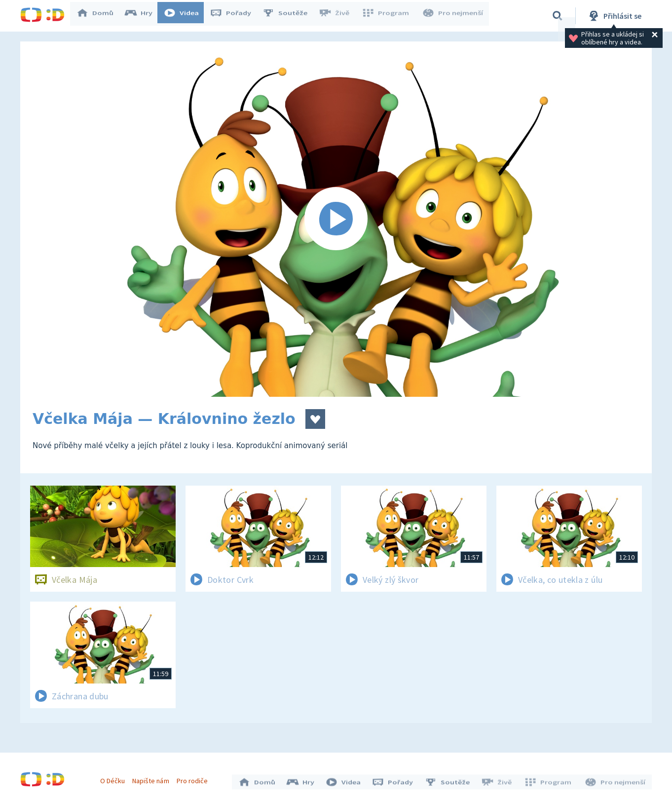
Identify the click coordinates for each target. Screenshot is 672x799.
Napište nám (153, 778)
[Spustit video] (336, 219)
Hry (143, 16)
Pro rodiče (195, 778)
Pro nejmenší (453, 16)
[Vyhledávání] (558, 16)
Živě (338, 16)
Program (388, 16)
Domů (100, 16)
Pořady (235, 16)
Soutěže (290, 16)
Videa (186, 16)
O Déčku (115, 778)
